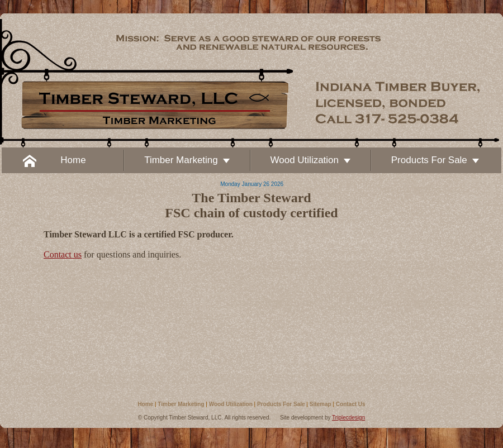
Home (145, 404)
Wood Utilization (231, 404)
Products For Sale (281, 404)
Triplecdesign (348, 418)
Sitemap (321, 404)
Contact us (63, 254)
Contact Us (351, 404)
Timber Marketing (181, 404)
